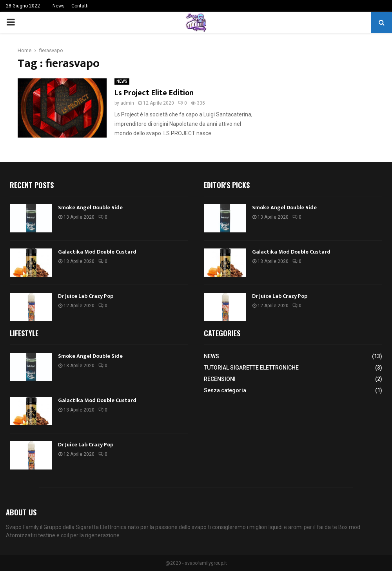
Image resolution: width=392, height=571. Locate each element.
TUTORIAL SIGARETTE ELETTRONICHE (251, 368)
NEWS (122, 81)
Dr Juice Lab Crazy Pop (86, 296)
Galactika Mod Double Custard (97, 252)
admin (127, 103)
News (59, 6)
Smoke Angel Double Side (90, 208)
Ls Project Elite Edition (154, 93)
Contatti (80, 6)
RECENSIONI (220, 379)
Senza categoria (225, 390)
